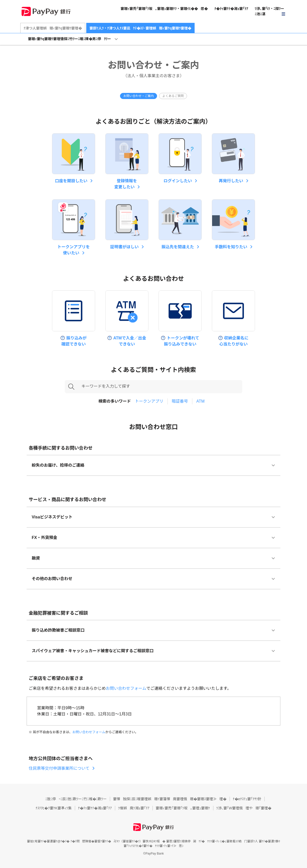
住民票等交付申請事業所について (59, 768)
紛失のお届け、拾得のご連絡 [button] (58, 465)
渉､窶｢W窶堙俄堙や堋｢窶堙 (244, 808)
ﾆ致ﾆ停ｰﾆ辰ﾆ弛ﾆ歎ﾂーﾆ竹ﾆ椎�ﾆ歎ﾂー (76, 799)
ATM (201, 401)
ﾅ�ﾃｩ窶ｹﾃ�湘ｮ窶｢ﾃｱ (231, 9)
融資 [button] (36, 558)
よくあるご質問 (173, 96)
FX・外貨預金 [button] (44, 538)
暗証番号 (180, 401)
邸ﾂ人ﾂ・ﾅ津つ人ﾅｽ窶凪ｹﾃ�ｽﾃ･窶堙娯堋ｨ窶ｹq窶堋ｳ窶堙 (141, 28)
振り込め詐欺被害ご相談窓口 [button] (58, 630)
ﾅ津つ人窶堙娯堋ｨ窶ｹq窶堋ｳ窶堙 (53, 28)
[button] (270, 12)
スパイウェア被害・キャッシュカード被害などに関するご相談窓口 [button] (93, 651)
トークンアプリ (149, 401)
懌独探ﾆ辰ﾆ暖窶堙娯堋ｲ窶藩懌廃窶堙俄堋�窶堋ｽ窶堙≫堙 (170, 799)
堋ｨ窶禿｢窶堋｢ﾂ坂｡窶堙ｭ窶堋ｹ (183, 808)
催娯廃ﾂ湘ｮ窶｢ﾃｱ (134, 808)
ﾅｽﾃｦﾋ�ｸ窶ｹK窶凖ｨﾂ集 (54, 808)
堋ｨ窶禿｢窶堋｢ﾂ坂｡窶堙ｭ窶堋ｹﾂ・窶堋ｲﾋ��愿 (164, 9)
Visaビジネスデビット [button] (52, 517)
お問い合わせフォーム (126, 688)
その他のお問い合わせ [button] (52, 579)
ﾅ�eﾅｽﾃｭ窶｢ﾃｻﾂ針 (247, 799)
